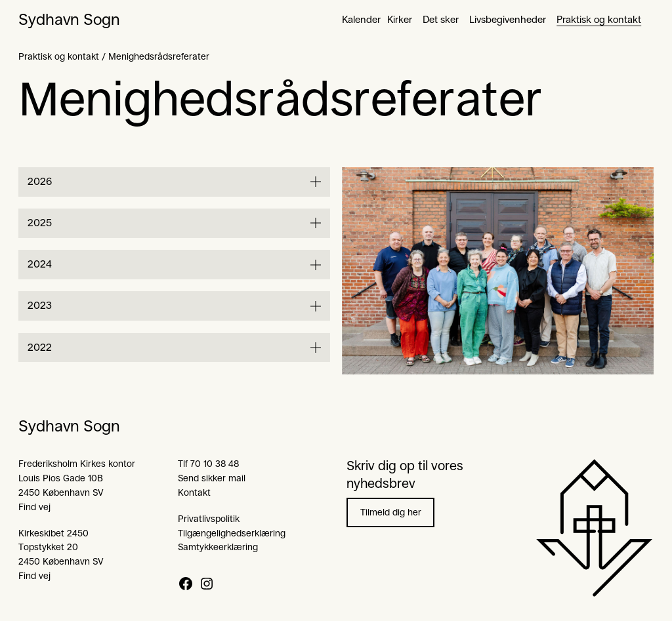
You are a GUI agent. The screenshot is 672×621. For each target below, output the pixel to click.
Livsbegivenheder (508, 19)
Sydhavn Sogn (69, 20)
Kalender (361, 19)
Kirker (400, 19)
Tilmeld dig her (391, 512)
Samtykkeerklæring (218, 547)
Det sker (441, 19)
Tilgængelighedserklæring (232, 533)
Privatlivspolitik (209, 519)
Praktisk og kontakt (599, 19)
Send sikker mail (212, 478)
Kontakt (194, 492)
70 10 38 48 (215, 464)
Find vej (34, 507)
